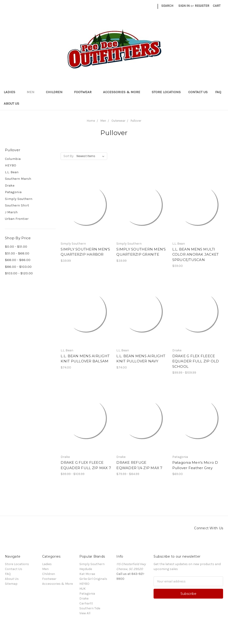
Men (33, 92)
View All (85, 613)
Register (202, 6)
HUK (83, 589)
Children (56, 92)
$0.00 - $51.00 (16, 247)
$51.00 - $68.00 (17, 253)
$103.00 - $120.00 (19, 273)
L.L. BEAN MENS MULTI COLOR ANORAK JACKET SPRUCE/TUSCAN (196, 254)
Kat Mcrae (87, 574)
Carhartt (86, 603)
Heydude (86, 569)
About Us (11, 103)
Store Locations (166, 92)
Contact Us (198, 92)
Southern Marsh (18, 179)
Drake (10, 185)
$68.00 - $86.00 (18, 260)
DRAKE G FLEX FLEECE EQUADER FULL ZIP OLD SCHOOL (196, 361)
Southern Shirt (17, 205)
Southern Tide (90, 608)
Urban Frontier (17, 219)
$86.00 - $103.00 (18, 267)
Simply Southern (19, 199)
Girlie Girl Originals (93, 579)
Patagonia (13, 192)
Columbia (13, 159)
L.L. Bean (12, 172)
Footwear (85, 92)
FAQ (218, 92)
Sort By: (69, 156)
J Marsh (11, 212)
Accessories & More (124, 92)
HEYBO (11, 165)
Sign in (184, 6)
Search (167, 6)
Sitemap (11, 584)
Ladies (11, 92)
